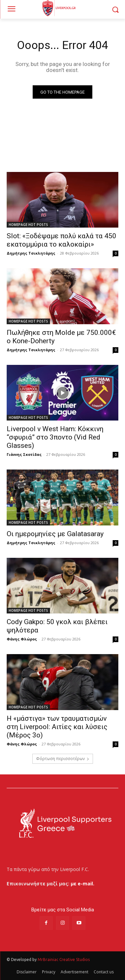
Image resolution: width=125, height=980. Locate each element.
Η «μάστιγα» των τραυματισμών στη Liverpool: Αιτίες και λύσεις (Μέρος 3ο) (57, 727)
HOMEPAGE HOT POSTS (28, 225)
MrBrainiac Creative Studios (64, 960)
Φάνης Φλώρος (22, 639)
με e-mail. (82, 884)
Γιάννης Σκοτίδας (24, 454)
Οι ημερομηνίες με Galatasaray (55, 534)
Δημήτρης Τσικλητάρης (31, 253)
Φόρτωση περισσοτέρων (63, 759)
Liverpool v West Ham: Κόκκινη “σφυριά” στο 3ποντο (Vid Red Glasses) (55, 437)
